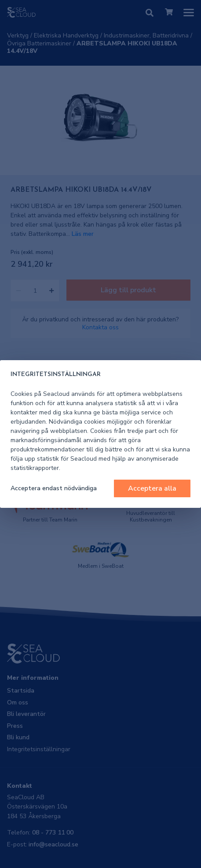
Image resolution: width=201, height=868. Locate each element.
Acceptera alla (152, 488)
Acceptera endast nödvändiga (54, 488)
